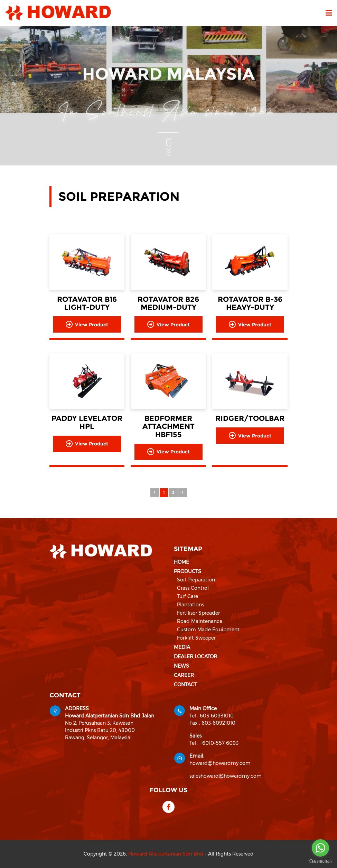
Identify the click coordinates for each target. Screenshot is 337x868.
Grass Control (193, 588)
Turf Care (188, 596)
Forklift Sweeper (196, 638)
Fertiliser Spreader (198, 613)
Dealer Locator (195, 657)
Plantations (190, 605)
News (181, 666)
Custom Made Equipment (208, 630)
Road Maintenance (200, 621)
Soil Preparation (196, 580)
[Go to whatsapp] (320, 848)
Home (181, 562)
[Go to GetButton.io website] (320, 861)
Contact (185, 685)
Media (182, 647)
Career (184, 675)
